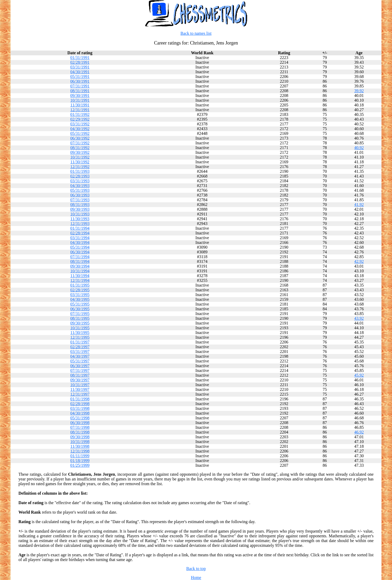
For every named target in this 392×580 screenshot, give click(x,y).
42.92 (359, 261)
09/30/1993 (80, 209)
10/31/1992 (80, 157)
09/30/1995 (80, 323)
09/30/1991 (80, 95)
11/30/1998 (80, 446)
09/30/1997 (80, 380)
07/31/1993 (80, 200)
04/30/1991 (80, 72)
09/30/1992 (80, 152)
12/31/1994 (80, 280)
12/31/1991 (80, 110)
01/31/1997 (80, 342)
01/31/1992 (80, 114)
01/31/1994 (80, 228)
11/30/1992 (80, 162)
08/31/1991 (80, 91)
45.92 (359, 375)
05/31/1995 (80, 304)
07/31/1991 (80, 86)
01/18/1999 (80, 461)
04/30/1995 (80, 299)
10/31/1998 (80, 442)
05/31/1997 (80, 361)
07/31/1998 (80, 427)
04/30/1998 (80, 413)
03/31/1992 (80, 124)
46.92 (359, 432)
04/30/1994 (80, 242)
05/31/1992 (80, 133)
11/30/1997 (80, 389)
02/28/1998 (80, 404)
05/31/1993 (80, 190)
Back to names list (196, 33)
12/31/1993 (80, 223)
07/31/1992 (80, 143)
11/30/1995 (80, 333)
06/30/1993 (80, 195)
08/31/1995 (80, 318)
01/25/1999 (80, 465)
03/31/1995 (80, 295)
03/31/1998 (80, 408)
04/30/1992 (80, 129)
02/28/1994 (80, 233)
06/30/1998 (80, 423)
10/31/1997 (80, 385)
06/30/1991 (80, 81)
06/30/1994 (80, 252)
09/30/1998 (80, 437)
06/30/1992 (80, 138)
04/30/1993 (80, 186)
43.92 (359, 318)
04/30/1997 (80, 356)
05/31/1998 (80, 418)
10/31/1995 (80, 328)
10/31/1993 (80, 214)
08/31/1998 (80, 432)
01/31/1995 (80, 285)
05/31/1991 (80, 77)
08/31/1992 (80, 148)
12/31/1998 (80, 451)
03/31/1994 (80, 238)
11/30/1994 (80, 276)
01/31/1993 (80, 171)
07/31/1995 (80, 314)
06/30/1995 (80, 309)
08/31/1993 (80, 205)
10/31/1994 (80, 271)
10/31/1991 (80, 100)
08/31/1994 (80, 261)
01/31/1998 (80, 399)
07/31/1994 (80, 257)
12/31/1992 (80, 167)
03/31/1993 (80, 181)
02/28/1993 (80, 176)
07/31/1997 (80, 370)
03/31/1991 (80, 67)
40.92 (359, 148)
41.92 (359, 205)
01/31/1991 (80, 58)
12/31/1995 (80, 337)
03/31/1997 (80, 352)
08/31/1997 (80, 375)
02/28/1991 (80, 62)
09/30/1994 (80, 266)
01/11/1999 (80, 456)
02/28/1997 (80, 347)
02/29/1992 (80, 119)
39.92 (359, 91)
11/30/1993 (80, 219)
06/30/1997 (80, 366)
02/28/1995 (80, 290)
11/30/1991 (80, 105)
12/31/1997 (80, 394)
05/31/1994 (80, 247)
